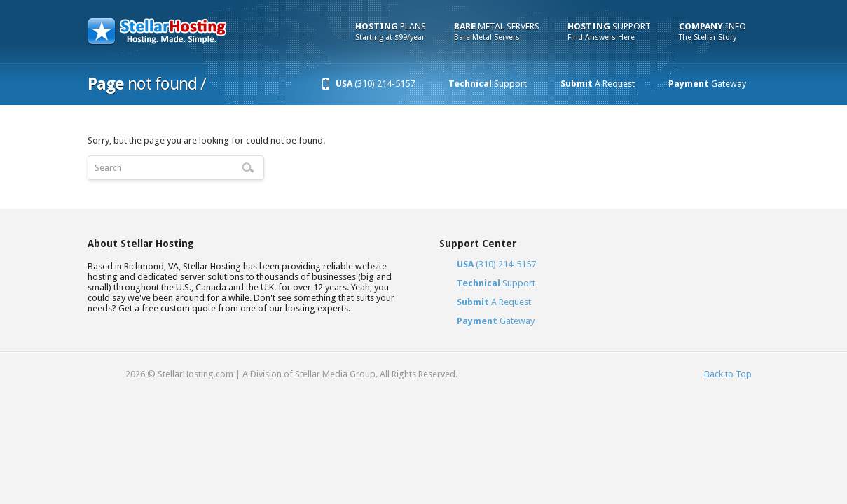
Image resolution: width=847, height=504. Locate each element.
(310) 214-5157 (375, 84)
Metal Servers (497, 31)
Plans (391, 31)
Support (609, 31)
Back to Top (728, 374)
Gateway (707, 84)
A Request (598, 84)
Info (712, 31)
